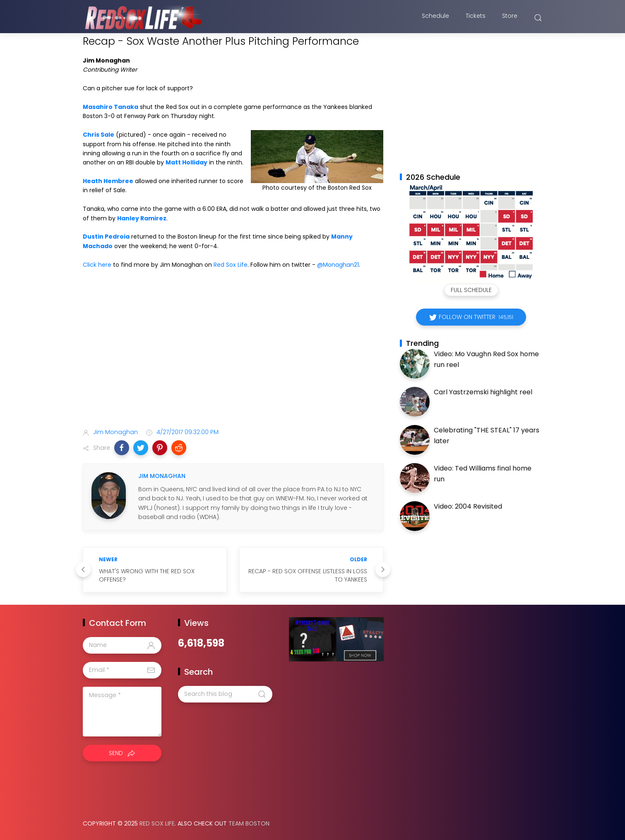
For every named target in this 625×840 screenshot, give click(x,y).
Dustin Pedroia (106, 237)
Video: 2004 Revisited (468, 506)
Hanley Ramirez (142, 218)
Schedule (435, 18)
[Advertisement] (233, 356)
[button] (122, 448)
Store (510, 18)
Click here (97, 265)
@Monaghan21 (338, 265)
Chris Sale (99, 135)
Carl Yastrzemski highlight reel (483, 392)
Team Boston (249, 823)
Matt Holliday (186, 162)
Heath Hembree (108, 181)
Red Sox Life (231, 265)
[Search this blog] (225, 694)
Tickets (476, 18)
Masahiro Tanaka (111, 107)
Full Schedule (471, 290)
